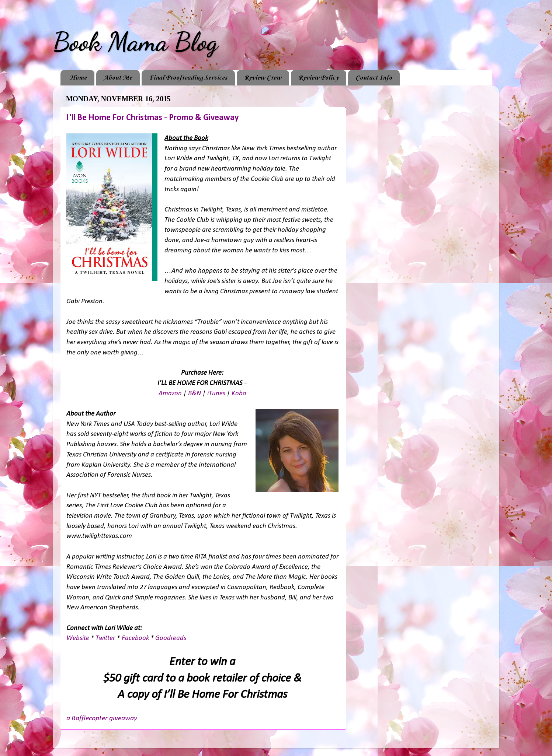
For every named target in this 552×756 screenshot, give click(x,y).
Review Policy (318, 78)
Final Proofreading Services (188, 78)
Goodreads (171, 638)
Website (78, 638)
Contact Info (374, 78)
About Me (118, 78)
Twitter (105, 638)
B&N (195, 394)
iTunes (216, 394)
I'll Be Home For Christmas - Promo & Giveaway (152, 118)
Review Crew (263, 78)
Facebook (135, 638)
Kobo (239, 394)
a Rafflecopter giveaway (102, 718)
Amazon (170, 394)
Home (78, 78)
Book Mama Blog (135, 42)
